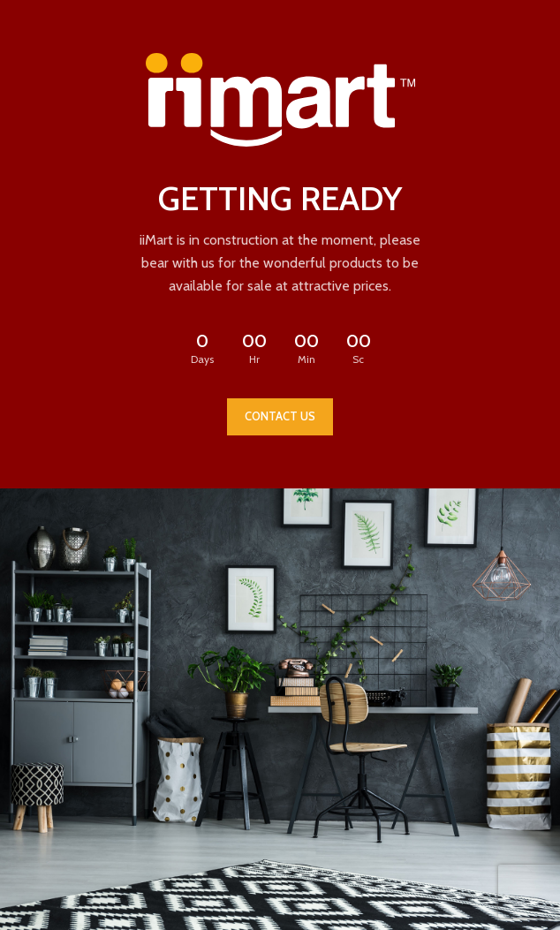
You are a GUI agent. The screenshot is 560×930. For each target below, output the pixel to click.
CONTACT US (280, 416)
